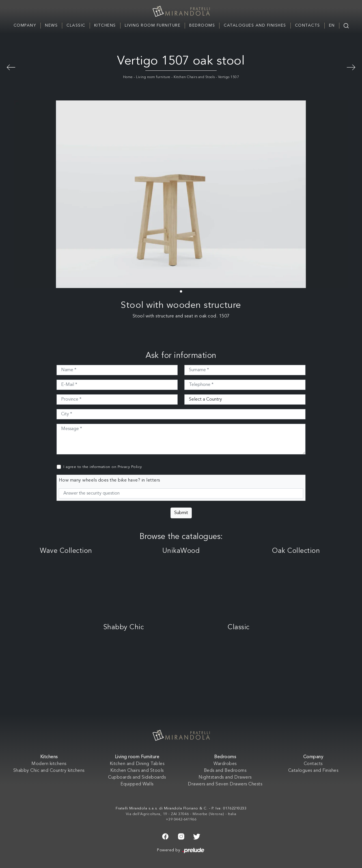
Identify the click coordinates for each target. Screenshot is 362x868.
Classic (76, 25)
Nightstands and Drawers (225, 777)
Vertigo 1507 (229, 77)
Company (25, 25)
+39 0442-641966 (181, 819)
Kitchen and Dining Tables (137, 764)
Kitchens (105, 25)
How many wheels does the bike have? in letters (109, 480)
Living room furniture (153, 77)
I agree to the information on (103, 467)
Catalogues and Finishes (255, 25)
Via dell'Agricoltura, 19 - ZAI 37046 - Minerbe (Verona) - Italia (181, 814)
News (51, 25)
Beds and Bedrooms (225, 771)
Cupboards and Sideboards (137, 777)
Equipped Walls (137, 784)
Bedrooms (202, 25)
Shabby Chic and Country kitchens (49, 771)
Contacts (308, 25)
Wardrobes (225, 764)
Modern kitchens (49, 764)
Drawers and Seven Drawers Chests (225, 784)
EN (332, 25)
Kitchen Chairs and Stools (194, 77)
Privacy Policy (130, 467)
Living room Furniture (153, 25)
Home (128, 77)
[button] (181, 291)
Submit (181, 513)
